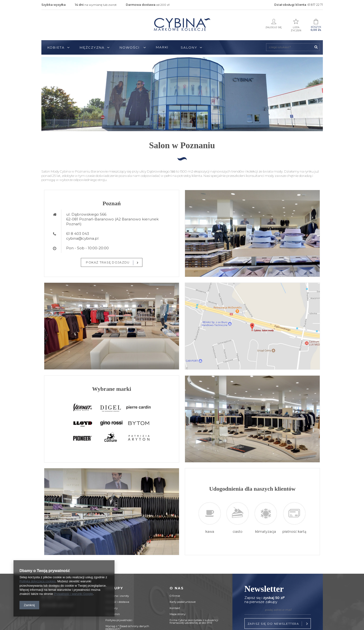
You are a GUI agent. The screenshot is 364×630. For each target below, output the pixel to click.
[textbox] (293, 47)
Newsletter (278, 594)
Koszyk (316, 25)
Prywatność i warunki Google (74, 594)
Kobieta (56, 47)
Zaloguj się (274, 24)
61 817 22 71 (315, 5)
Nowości (130, 47)
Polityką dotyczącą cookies (38, 582)
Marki (162, 47)
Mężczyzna (92, 47)
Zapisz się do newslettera (279, 624)
